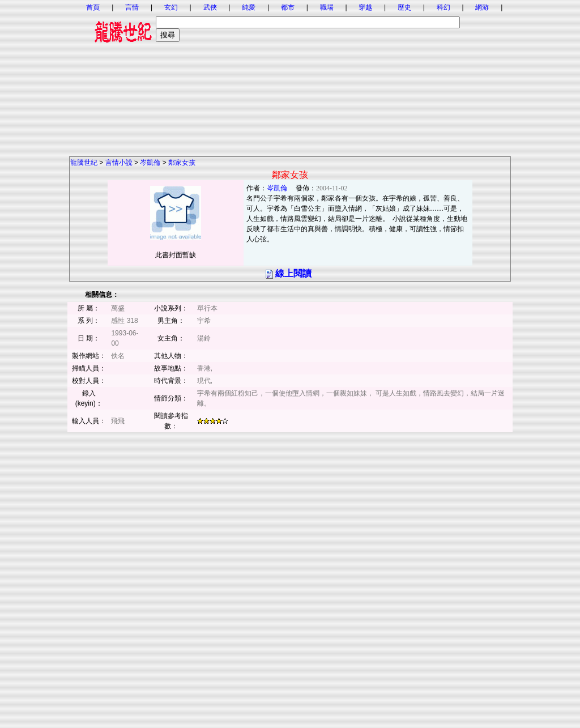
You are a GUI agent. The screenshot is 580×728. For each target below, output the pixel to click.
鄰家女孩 (182, 163)
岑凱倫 (150, 163)
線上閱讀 (293, 273)
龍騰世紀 (84, 163)
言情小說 (119, 163)
